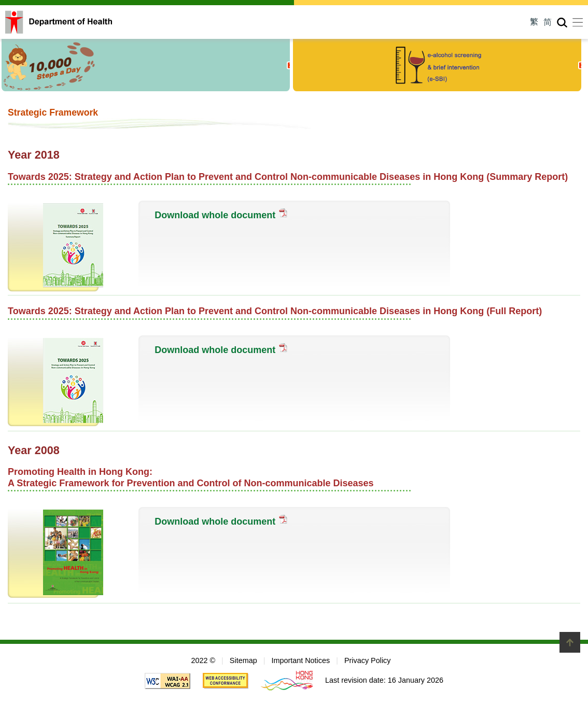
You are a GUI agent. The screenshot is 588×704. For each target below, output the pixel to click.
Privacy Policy (368, 660)
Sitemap (243, 660)
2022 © (203, 660)
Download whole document (215, 215)
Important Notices (300, 660)
